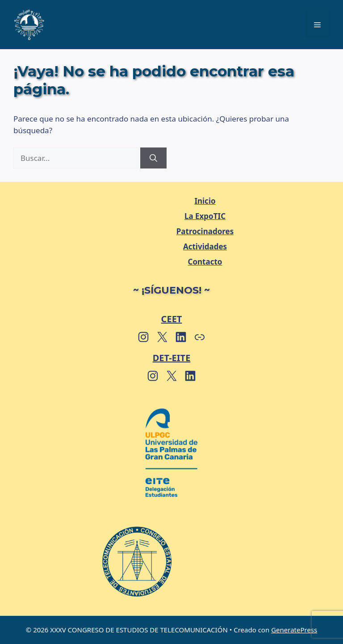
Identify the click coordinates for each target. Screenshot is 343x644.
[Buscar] (153, 158)
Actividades (205, 246)
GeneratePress (294, 630)
